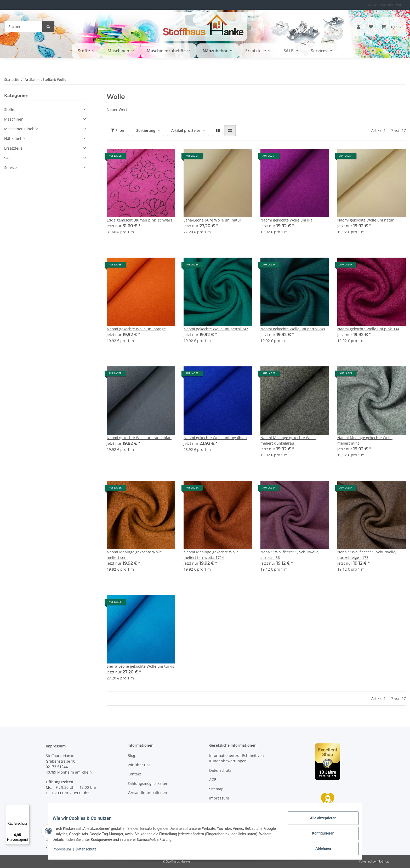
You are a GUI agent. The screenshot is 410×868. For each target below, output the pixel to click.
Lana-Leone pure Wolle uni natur (212, 220)
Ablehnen (319, 849)
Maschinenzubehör (21, 129)
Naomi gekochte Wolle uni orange (136, 329)
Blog (131, 755)
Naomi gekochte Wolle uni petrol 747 (216, 329)
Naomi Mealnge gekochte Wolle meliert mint (365, 440)
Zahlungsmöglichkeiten (148, 783)
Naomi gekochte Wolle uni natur (366, 220)
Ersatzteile (13, 148)
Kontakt (134, 774)
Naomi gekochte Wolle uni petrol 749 (293, 329)
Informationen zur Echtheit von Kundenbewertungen (237, 758)
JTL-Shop (383, 861)
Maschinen (14, 119)
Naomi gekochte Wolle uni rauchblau (139, 438)
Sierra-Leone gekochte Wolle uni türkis (140, 666)
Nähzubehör (15, 138)
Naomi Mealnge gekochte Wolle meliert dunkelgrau (288, 440)
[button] (358, 27)
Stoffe (9, 109)
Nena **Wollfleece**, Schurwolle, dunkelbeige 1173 (367, 555)
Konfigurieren (319, 836)
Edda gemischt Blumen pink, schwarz (139, 220)
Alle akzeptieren (319, 822)
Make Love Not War (385, 5)
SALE (8, 158)
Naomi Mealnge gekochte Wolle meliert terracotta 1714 (211, 555)
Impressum (66, 852)
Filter (118, 130)
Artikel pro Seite (186, 130)
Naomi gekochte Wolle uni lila (286, 220)
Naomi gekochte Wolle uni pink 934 (368, 329)
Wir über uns (139, 765)
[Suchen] (23, 27)
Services (11, 168)
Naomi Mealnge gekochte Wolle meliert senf (134, 555)
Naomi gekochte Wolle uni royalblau (215, 438)
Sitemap (216, 789)
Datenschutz (90, 852)
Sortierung (146, 130)
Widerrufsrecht (223, 807)
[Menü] (26, 807)
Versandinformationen (147, 793)
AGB (213, 779)
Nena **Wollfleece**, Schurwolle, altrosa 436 (290, 555)
